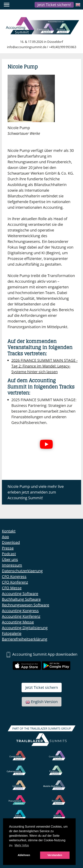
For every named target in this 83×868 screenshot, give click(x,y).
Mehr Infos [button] (22, 845)
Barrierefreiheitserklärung (25, 639)
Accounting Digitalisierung (25, 628)
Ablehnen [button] (24, 855)
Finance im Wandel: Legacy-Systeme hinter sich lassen (44, 366)
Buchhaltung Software (21, 599)
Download (11, 542)
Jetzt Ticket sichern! (54, 5)
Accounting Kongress (20, 611)
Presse (8, 548)
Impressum (12, 565)
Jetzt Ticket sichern (42, 687)
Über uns (10, 559)
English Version (42, 702)
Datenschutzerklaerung (22, 571)
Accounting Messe (18, 622)
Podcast (9, 554)
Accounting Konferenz (21, 616)
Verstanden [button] (55, 855)
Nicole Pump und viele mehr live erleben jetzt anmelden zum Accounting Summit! (36, 492)
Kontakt (9, 531)
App (5, 537)
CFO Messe (12, 588)
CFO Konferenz (15, 582)
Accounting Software (20, 594)
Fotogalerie (12, 633)
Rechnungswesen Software (26, 605)
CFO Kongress (14, 576)
